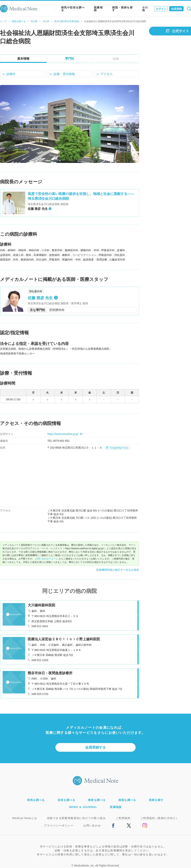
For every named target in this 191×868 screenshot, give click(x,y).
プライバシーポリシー (59, 826)
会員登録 (176, 9)
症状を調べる (66, 800)
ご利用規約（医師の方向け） (159, 818)
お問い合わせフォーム (47, 559)
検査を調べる (97, 800)
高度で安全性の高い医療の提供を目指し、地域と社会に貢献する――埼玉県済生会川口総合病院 (81, 196)
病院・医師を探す (122, 9)
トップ (3, 21)
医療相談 (98, 9)
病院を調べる (19, 21)
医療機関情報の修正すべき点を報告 (118, 570)
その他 (145, 9)
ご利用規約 (123, 818)
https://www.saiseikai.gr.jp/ (65, 434)
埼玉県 (34, 21)
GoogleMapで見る (117, 448)
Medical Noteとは (25, 818)
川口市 (46, 21)
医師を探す (156, 800)
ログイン (161, 9)
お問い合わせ (92, 826)
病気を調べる (36, 800)
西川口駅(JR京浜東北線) (67, 21)
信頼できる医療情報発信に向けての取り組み (76, 818)
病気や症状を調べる (73, 9)
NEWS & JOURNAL (83, 807)
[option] (70, 124)
